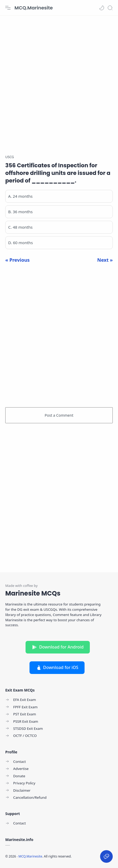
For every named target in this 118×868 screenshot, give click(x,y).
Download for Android (58, 647)
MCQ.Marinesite (34, 8)
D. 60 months (21, 243)
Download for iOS (57, 667)
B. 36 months (20, 212)
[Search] (110, 8)
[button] (102, 8)
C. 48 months (20, 227)
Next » (105, 260)
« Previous (18, 260)
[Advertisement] (59, 82)
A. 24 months (20, 196)
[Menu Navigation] (8, 8)
